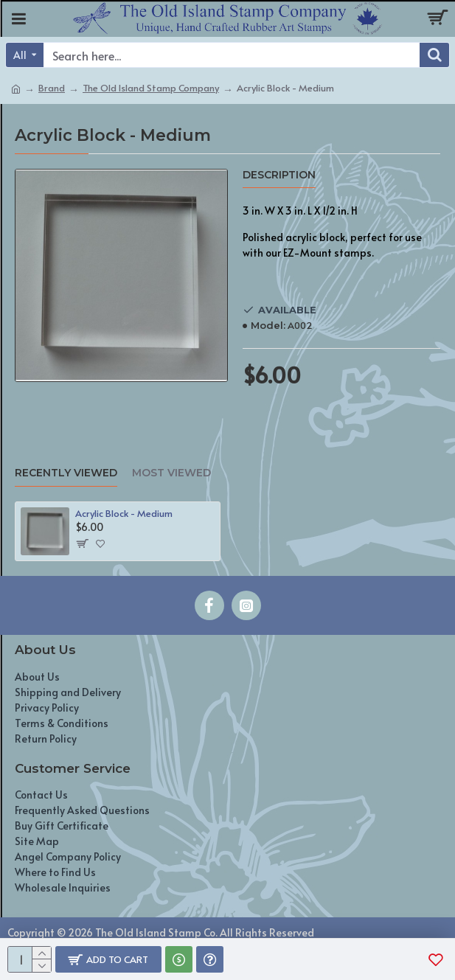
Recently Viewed (66, 473)
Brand (52, 88)
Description (279, 175)
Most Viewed (171, 473)
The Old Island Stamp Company (151, 88)
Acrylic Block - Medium (124, 514)
